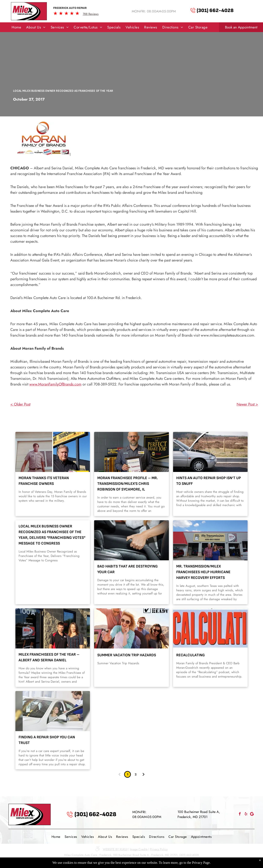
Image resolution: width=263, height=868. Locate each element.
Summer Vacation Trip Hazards (127, 655)
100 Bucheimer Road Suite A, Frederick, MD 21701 (199, 814)
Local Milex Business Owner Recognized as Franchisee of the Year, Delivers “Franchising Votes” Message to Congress (52, 535)
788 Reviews (91, 14)
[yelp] (246, 814)
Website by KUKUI (115, 849)
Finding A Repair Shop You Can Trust (47, 740)
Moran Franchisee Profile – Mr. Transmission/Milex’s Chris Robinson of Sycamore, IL (128, 484)
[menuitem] (16, 27)
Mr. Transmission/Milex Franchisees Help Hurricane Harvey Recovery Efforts (203, 572)
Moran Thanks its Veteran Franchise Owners (44, 481)
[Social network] (252, 814)
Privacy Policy (159, 849)
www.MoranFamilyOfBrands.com (55, 384)
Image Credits (139, 849)
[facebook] (240, 814)
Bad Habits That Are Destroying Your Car (127, 569)
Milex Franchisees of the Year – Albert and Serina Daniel (49, 657)
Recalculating (190, 655)
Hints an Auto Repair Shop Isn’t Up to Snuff (209, 481)
